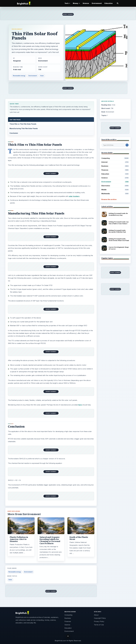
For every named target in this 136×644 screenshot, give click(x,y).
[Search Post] (127, 145)
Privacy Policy (99, 621)
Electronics (115, 186)
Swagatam (17, 61)
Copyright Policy (100, 618)
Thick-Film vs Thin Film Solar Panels (23, 124)
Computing (115, 158)
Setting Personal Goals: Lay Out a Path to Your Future (119, 223)
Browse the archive (109, 199)
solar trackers (74, 196)
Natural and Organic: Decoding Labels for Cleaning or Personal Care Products (50, 540)
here (80, 405)
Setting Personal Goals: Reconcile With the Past (117, 231)
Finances (115, 170)
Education (109, 3)
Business (115, 166)
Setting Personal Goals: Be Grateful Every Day (118, 214)
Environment (97, 3)
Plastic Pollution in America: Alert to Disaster (19, 539)
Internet (115, 162)
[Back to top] (68, 636)
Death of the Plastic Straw (79, 538)
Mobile (115, 190)
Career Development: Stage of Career (119, 248)
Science (86, 3)
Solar (42, 76)
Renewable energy (19, 76)
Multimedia (115, 194)
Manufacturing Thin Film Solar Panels (24, 128)
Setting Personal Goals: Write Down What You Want (119, 240)
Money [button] (76, 3)
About (96, 615)
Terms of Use (99, 625)
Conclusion (14, 133)
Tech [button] (67, 3)
